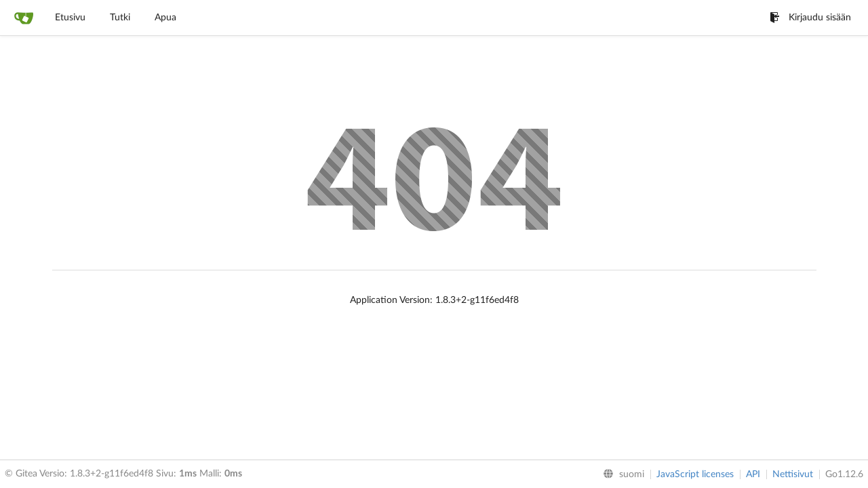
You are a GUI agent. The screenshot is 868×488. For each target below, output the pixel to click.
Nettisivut (793, 474)
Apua (165, 18)
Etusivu (70, 18)
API (753, 474)
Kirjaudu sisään (810, 18)
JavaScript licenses (695, 474)
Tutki (120, 18)
